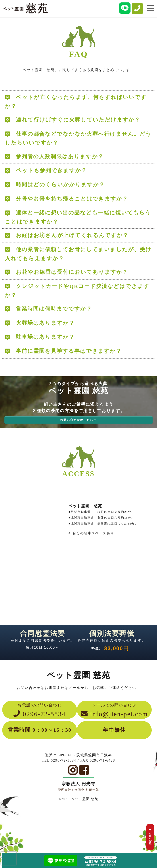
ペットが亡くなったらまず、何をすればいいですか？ (76, 102)
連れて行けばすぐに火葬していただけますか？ (78, 120)
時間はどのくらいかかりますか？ (60, 185)
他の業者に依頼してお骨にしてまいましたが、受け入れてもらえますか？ (78, 254)
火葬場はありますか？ (45, 323)
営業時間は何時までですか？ (54, 309)
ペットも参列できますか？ (51, 170)
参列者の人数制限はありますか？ (60, 156)
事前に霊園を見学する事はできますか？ (69, 351)
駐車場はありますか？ (45, 337)
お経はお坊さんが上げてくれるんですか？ (72, 235)
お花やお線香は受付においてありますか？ (72, 272)
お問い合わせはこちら (78, 420)
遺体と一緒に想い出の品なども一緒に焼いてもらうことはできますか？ (78, 217)
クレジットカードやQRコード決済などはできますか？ (77, 291)
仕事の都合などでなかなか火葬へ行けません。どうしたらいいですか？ (78, 138)
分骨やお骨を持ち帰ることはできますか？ (72, 199)
